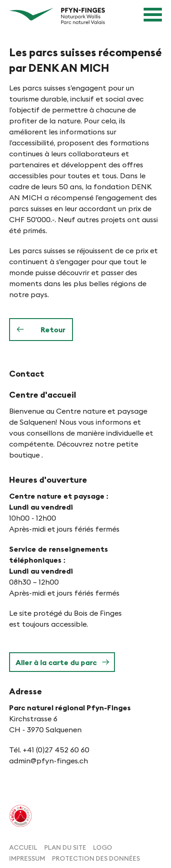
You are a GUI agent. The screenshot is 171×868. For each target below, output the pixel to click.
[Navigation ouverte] (153, 15)
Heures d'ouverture (48, 480)
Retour (53, 330)
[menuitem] (23, 847)
